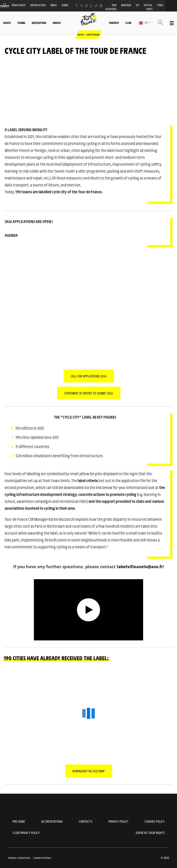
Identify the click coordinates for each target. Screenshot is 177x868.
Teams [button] (21, 23)
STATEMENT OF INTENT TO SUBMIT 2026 (89, 393)
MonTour (126, 5)
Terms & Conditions (19, 858)
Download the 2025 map (88, 771)
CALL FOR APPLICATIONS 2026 (89, 376)
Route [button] (7, 23)
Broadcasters (38, 5)
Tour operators (111, 7)
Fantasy (114, 23)
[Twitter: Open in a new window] (81, 6)
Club (128, 23)
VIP (137, 5)
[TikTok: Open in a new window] (96, 6)
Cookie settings (42, 858)
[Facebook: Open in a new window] (77, 6)
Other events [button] (19, 5)
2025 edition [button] (39, 23)
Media (54, 5)
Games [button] (65, 5)
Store (160, 5)
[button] (145, 23)
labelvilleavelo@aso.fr (140, 567)
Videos (57, 23)
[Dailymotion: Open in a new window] (101, 6)
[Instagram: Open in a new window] (86, 6)
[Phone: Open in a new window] (91, 6)
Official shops (148, 7)
